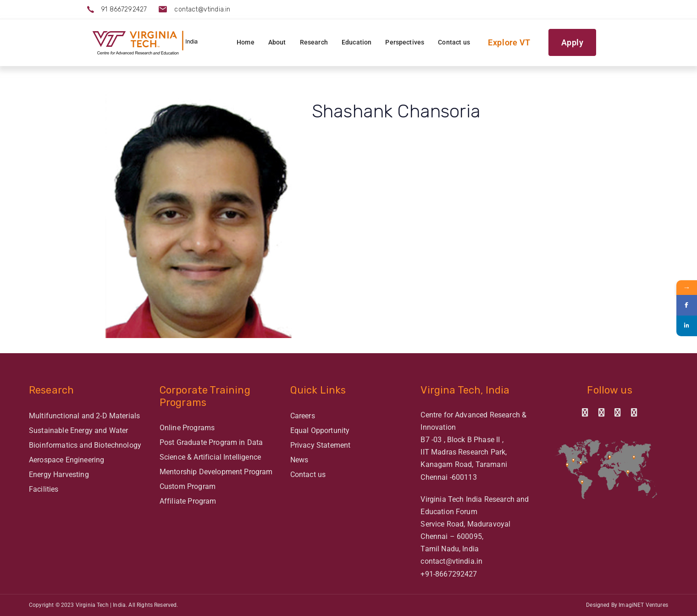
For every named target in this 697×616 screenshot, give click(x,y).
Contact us (308, 474)
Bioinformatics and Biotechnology (85, 445)
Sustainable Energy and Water (78, 430)
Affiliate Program (188, 501)
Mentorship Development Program (216, 472)
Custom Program (188, 486)
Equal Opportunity (320, 430)
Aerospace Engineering (66, 460)
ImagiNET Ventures (643, 605)
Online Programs (187, 428)
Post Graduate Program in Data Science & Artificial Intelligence (211, 450)
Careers (303, 416)
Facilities (44, 489)
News (299, 460)
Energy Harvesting (59, 474)
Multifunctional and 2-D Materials (84, 416)
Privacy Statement (321, 445)
